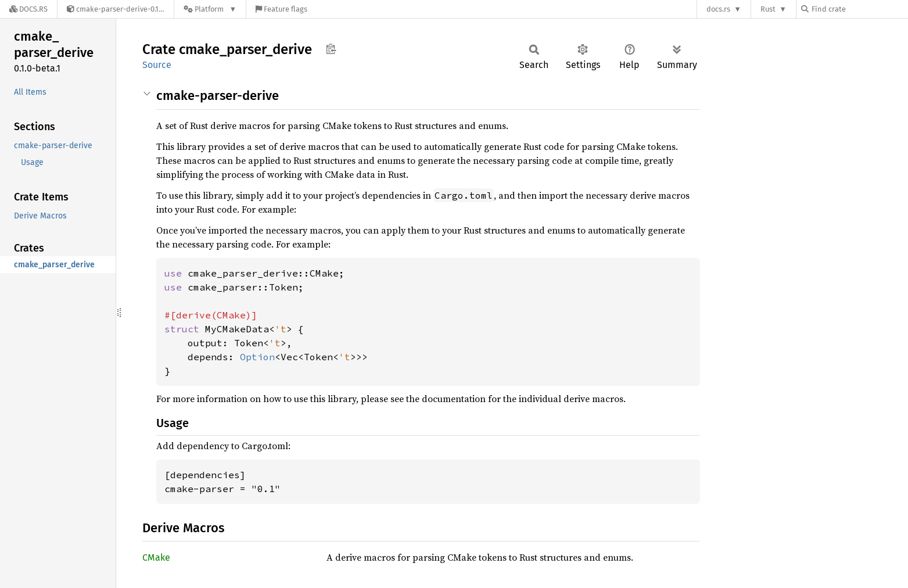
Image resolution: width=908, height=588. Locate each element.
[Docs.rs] (28, 9)
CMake (156, 557)
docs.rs (718, 9)
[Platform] (210, 9)
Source (157, 65)
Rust (768, 9)
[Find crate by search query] (859, 9)
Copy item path (331, 49)
